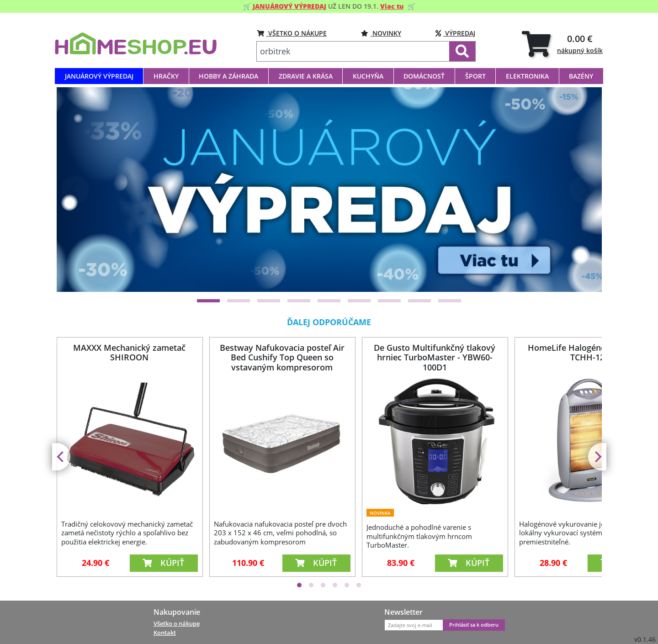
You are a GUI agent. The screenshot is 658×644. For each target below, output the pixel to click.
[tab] (562, 44)
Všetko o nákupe (177, 623)
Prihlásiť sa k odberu (474, 625)
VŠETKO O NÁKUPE (292, 33)
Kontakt (165, 633)
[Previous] (75, 190)
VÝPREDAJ (455, 33)
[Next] (584, 190)
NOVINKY (381, 33)
